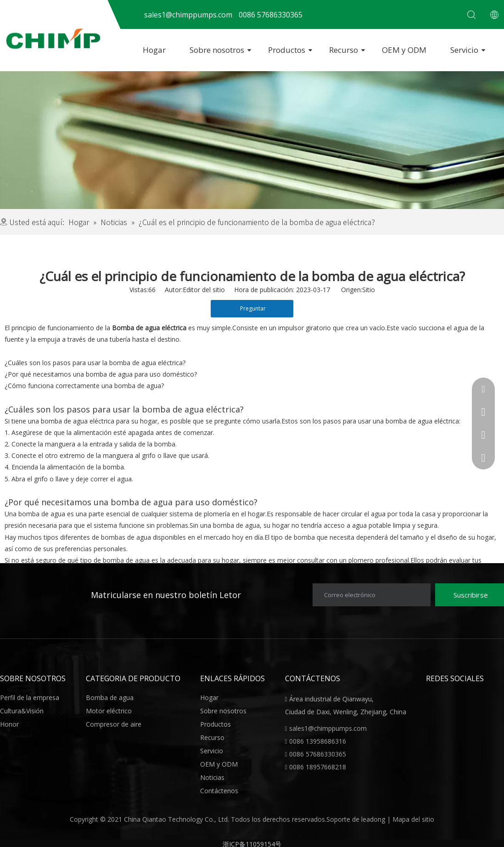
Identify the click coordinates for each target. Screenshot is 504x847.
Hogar (154, 50)
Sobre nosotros (217, 50)
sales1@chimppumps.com (328, 728)
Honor (9, 724)
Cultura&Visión (22, 711)
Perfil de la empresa (30, 697)
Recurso (344, 50)
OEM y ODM (404, 50)
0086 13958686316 (318, 741)
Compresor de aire (114, 724)
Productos (287, 50)
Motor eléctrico (109, 711)
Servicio (464, 50)
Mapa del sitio (413, 819)
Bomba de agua (110, 697)
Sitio (369, 290)
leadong (374, 819)
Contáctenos (219, 791)
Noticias (212, 777)
